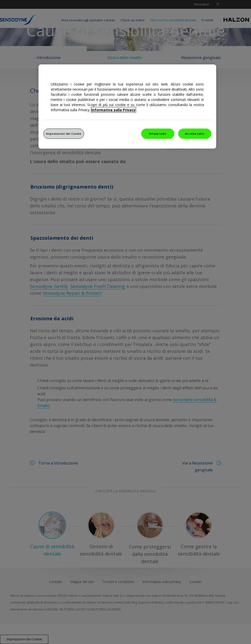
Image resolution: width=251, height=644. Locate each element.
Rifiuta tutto (158, 134)
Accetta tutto (195, 134)
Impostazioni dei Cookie (64, 134)
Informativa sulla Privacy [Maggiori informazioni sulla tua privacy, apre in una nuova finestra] (113, 110)
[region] (127, 107)
